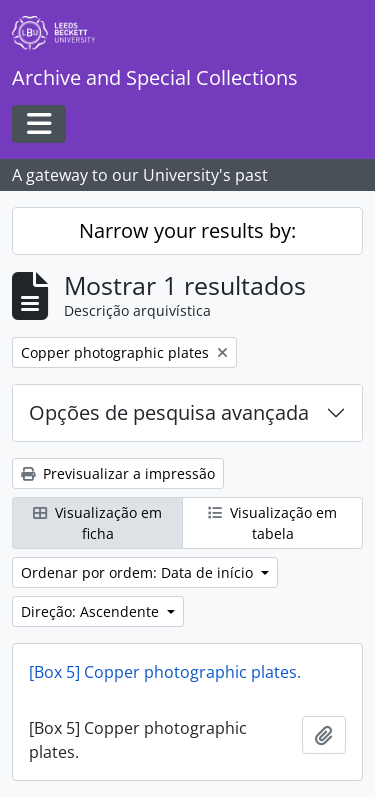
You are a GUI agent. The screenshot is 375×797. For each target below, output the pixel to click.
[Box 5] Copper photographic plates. (165, 672)
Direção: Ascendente (92, 611)
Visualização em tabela (272, 523)
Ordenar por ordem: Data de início (139, 572)
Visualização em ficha (97, 523)
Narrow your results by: (187, 230)
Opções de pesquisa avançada (169, 412)
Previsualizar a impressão (118, 473)
